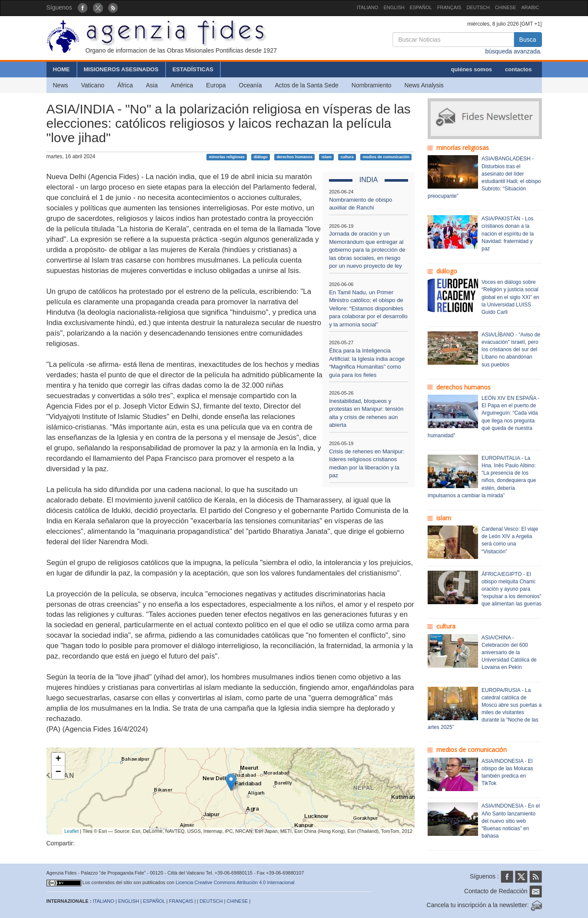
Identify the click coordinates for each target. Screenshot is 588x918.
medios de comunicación (386, 157)
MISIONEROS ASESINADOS (121, 69)
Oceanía (251, 85)
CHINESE (506, 7)
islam (327, 157)
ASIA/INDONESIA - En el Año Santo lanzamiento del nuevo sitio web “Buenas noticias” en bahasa (511, 821)
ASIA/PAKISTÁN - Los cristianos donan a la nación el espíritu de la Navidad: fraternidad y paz (508, 234)
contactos (518, 69)
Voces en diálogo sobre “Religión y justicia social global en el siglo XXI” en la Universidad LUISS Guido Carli (510, 297)
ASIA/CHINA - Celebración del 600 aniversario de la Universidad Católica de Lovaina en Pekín (509, 653)
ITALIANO (367, 7)
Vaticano (93, 85)
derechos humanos (294, 157)
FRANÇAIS (449, 7)
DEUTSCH (478, 7)
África (125, 85)
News (61, 85)
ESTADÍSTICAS (193, 69)
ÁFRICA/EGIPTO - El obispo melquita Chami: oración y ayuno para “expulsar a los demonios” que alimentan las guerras (512, 589)
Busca (528, 40)
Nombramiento (372, 85)
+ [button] (58, 759)
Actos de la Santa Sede (306, 85)
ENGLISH (394, 7)
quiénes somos (471, 69)
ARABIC (530, 7)
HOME (61, 69)
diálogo (261, 157)
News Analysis (424, 85)
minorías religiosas (227, 157)
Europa (216, 85)
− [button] (58, 772)
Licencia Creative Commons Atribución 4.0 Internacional (235, 882)
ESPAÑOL (421, 7)
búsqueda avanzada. (514, 51)
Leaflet (71, 831)
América (182, 85)
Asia (152, 85)
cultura (347, 157)
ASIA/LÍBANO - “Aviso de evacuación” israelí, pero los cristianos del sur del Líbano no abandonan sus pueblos (511, 350)
